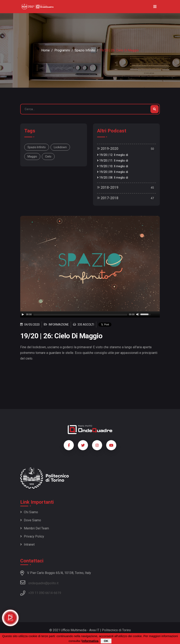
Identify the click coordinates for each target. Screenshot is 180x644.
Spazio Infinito (85, 50)
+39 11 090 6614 (40, 593)
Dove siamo (31, 520)
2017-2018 (108, 198)
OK (106, 641)
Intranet (27, 544)
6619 (57, 593)
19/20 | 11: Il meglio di (113, 161)
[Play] (23, 314)
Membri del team (35, 528)
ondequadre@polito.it (39, 582)
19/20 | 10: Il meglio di (113, 166)
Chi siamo (29, 512)
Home (46, 50)
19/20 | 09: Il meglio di (113, 172)
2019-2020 (108, 148)
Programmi (62, 50)
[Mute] (138, 314)
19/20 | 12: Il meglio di (113, 155)
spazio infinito (37, 147)
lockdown (60, 147)
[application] (90, 314)
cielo (48, 156)
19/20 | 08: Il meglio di (113, 178)
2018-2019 (108, 187)
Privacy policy (32, 536)
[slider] (80, 314)
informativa (90, 641)
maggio (32, 156)
